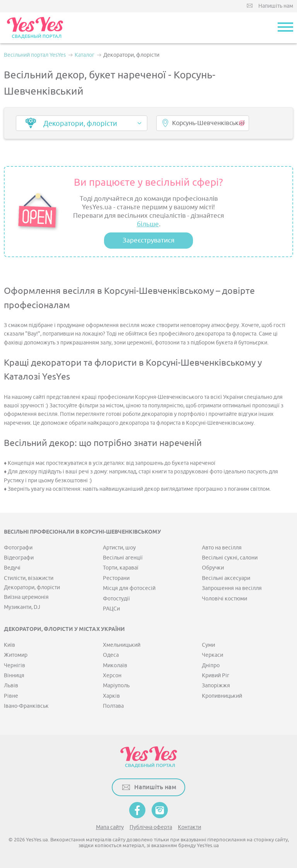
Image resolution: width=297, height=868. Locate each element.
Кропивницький (222, 696)
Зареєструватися (148, 240)
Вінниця (14, 676)
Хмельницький (122, 645)
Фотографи (18, 548)
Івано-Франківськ (26, 706)
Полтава (113, 706)
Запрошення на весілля (232, 588)
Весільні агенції (123, 558)
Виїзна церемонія (26, 597)
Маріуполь (116, 686)
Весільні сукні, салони (230, 558)
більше (148, 224)
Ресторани (116, 578)
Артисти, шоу (119, 548)
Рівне (11, 696)
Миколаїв (115, 665)
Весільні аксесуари (226, 578)
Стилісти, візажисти (29, 578)
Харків (111, 696)
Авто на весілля (222, 548)
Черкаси (213, 655)
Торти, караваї (121, 568)
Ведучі (12, 568)
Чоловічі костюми (224, 599)
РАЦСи (111, 609)
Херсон (112, 676)
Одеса (111, 655)
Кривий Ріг (216, 676)
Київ (9, 645)
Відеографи (19, 558)
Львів (11, 686)
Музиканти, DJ (22, 607)
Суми (208, 645)
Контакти (189, 827)
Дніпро (211, 665)
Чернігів (15, 665)
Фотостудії (116, 599)
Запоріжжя (216, 686)
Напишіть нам (276, 6)
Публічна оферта (151, 827)
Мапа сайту (110, 827)
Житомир (16, 655)
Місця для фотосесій (129, 588)
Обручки (213, 568)
